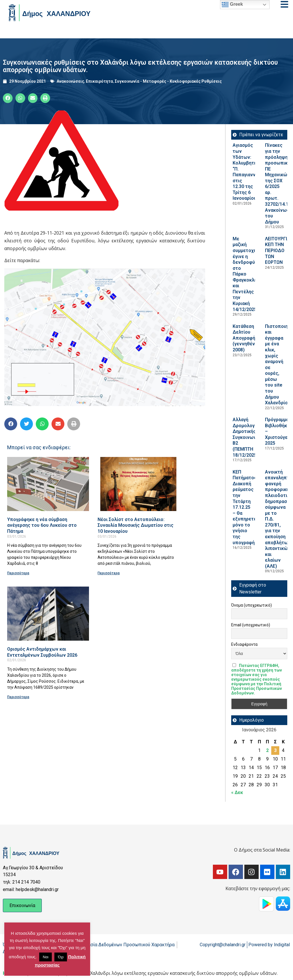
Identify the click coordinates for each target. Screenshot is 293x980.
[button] (8, 98)
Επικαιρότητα (99, 81)
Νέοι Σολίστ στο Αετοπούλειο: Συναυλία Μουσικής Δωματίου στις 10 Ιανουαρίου (135, 525)
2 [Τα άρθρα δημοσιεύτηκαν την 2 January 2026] (267, 750)
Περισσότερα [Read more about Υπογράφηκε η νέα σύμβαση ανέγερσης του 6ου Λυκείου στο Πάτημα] (18, 573)
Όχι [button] (61, 957)
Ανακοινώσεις (70, 81)
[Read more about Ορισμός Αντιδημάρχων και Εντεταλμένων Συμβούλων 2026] (48, 614)
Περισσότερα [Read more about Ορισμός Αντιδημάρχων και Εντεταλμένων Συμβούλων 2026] (18, 697)
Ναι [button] (45, 957)
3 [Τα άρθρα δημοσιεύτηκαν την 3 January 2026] (275, 750)
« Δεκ (237, 792)
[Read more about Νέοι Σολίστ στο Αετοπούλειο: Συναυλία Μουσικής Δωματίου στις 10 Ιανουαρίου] (138, 484)
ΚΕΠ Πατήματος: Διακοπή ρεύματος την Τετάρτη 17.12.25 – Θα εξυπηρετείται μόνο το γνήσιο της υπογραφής (249, 507)
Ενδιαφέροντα (244, 644)
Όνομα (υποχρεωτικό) (252, 605)
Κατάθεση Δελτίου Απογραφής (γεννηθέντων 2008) (248, 338)
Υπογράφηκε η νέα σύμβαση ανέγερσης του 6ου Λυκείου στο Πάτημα (42, 525)
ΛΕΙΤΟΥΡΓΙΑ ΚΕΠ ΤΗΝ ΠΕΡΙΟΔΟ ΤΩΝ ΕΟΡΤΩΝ (278, 251)
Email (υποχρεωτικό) (251, 625)
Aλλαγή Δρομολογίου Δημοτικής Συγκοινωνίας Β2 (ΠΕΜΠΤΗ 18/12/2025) (248, 437)
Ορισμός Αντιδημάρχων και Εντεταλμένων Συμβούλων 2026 (42, 652)
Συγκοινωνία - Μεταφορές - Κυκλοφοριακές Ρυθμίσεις (168, 81)
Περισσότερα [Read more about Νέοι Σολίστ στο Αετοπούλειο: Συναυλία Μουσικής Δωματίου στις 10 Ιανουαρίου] (109, 573)
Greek (232, 5)
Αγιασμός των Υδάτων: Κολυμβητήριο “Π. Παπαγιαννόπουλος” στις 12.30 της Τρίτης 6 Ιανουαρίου (255, 172)
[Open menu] (284, 4)
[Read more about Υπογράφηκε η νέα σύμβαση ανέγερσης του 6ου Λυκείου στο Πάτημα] (48, 484)
